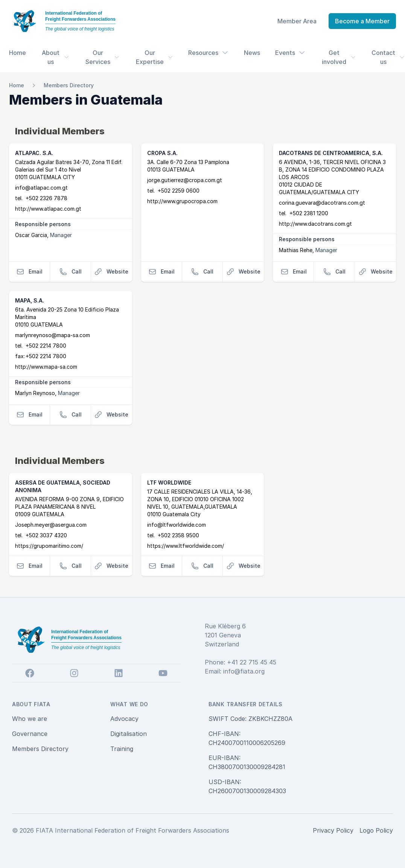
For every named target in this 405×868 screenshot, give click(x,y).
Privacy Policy (333, 830)
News (252, 53)
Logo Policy (376, 830)
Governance (30, 734)
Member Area (297, 21)
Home (18, 53)
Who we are (30, 719)
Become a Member (362, 21)
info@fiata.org (244, 671)
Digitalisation (129, 734)
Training (122, 749)
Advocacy (124, 719)
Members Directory (69, 85)
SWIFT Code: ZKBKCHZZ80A (250, 719)
